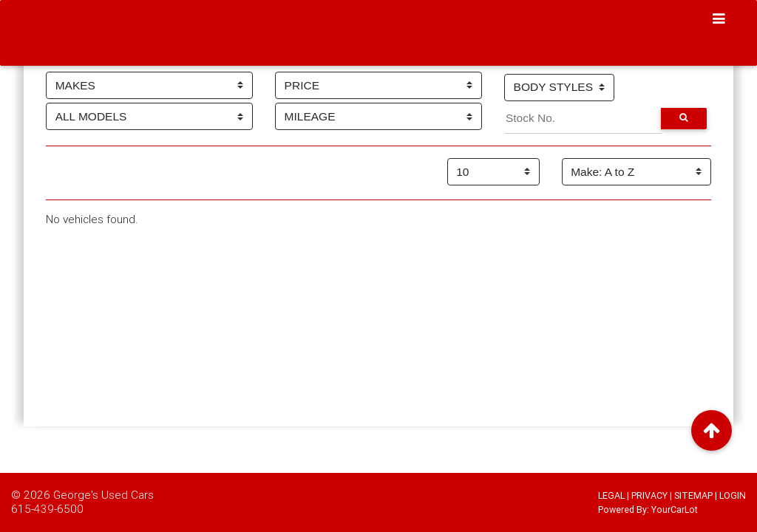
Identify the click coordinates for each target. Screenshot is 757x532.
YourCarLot (675, 509)
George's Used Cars (103, 494)
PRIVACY (649, 495)
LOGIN (733, 495)
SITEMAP (693, 495)
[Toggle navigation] (719, 19)
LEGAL (611, 495)
